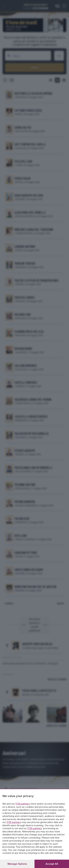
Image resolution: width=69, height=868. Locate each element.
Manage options (17, 864)
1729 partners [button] (23, 804)
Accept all (52, 864)
